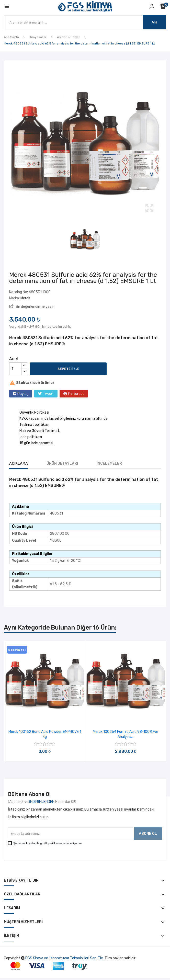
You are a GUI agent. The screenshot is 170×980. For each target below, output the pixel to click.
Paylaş (23, 394)
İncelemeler (109, 464)
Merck (25, 298)
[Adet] (15, 369)
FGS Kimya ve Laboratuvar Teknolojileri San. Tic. (65, 958)
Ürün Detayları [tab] (62, 464)
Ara (154, 22)
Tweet (48, 394)
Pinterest (76, 394)
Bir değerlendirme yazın (35, 307)
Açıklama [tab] (19, 464)
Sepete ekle (68, 369)
